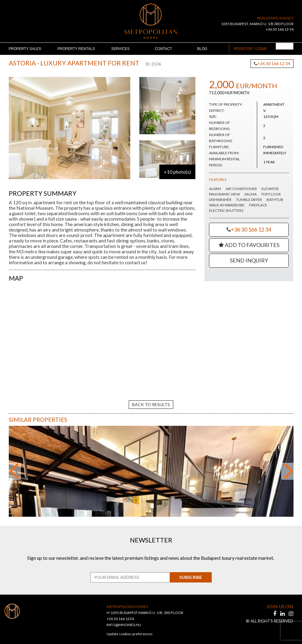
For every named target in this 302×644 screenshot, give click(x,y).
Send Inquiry (249, 260)
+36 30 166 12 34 (280, 29)
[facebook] (275, 608)
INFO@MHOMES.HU (124, 620)
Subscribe (189, 572)
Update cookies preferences (130, 629)
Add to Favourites (249, 245)
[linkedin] (283, 608)
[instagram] (291, 608)
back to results (151, 399)
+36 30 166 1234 (120, 614)
